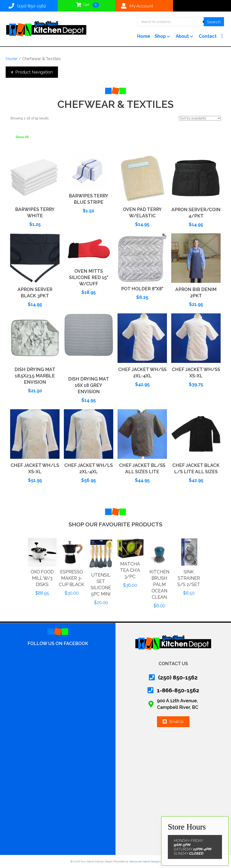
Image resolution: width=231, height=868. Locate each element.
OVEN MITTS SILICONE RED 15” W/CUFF (89, 277)
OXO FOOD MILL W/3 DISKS (51, 578)
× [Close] (226, 820)
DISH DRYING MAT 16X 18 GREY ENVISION (89, 385)
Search (214, 22)
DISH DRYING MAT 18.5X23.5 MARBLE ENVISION (35, 376)
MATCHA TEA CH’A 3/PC (139, 570)
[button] (169, 36)
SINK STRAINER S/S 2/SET (197, 578)
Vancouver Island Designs (145, 861)
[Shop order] (200, 118)
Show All (22, 137)
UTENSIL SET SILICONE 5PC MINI (109, 584)
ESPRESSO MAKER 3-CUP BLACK (80, 578)
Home (12, 59)
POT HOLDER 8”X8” (142, 289)
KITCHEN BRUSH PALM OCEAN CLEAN (168, 584)
